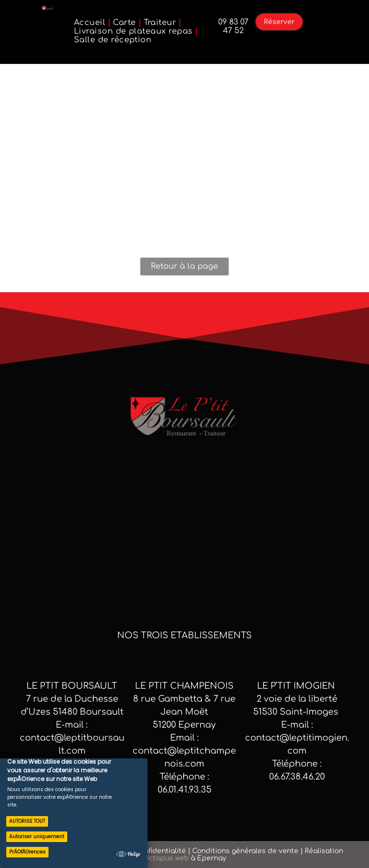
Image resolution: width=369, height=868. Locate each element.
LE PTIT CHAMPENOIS (184, 686)
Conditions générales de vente (245, 851)
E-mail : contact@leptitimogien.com (297, 738)
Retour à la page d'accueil (184, 269)
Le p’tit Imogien (297, 686)
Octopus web (166, 858)
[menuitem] (91, 23)
